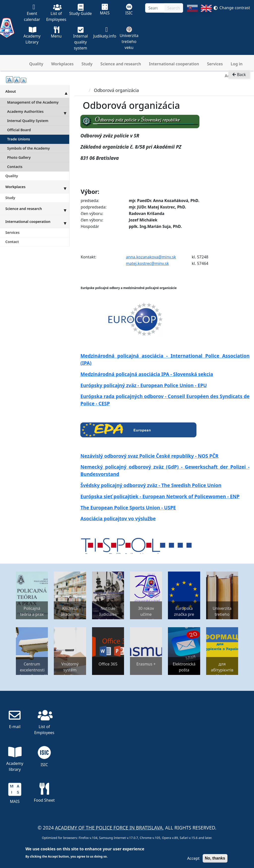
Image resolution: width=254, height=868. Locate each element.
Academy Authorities (38, 112)
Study (87, 64)
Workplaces (62, 64)
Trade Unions (19, 139)
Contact (12, 242)
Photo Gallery (19, 157)
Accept (193, 858)
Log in (237, 64)
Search (174, 8)
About (37, 91)
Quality (36, 64)
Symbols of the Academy (29, 148)
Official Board (19, 130)
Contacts (15, 167)
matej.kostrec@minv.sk (147, 263)
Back (239, 76)
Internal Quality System (28, 121)
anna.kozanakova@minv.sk (151, 257)
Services (215, 64)
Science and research (121, 64)
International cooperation (174, 64)
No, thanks (215, 858)
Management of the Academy (33, 102)
